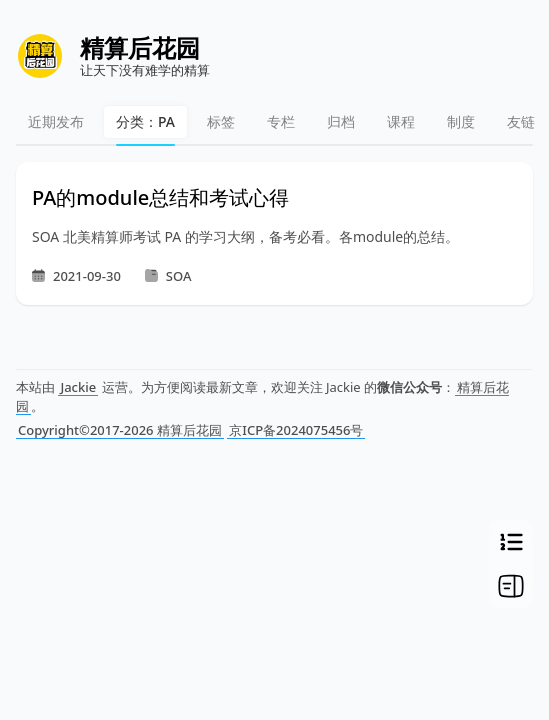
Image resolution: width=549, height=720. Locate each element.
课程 (401, 121)
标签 (221, 121)
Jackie (78, 387)
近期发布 (56, 121)
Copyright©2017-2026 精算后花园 (120, 430)
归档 (341, 121)
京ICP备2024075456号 (296, 430)
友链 (521, 121)
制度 (461, 121)
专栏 (281, 121)
